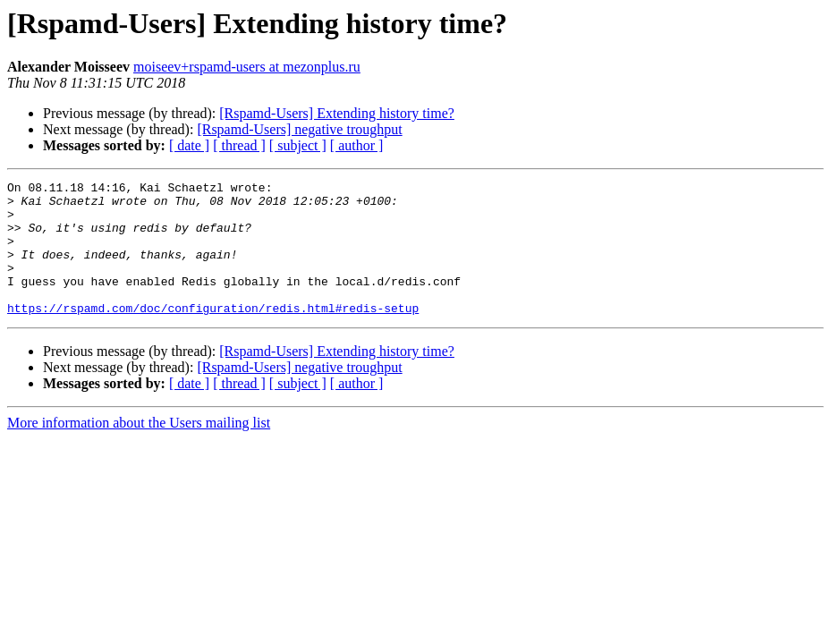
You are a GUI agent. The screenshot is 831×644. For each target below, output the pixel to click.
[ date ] (189, 145)
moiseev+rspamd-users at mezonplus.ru (247, 67)
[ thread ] (239, 145)
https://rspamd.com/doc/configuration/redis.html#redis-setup (213, 335)
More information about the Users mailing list (139, 449)
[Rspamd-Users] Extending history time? (337, 113)
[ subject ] (298, 145)
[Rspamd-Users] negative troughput (299, 129)
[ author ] (357, 145)
